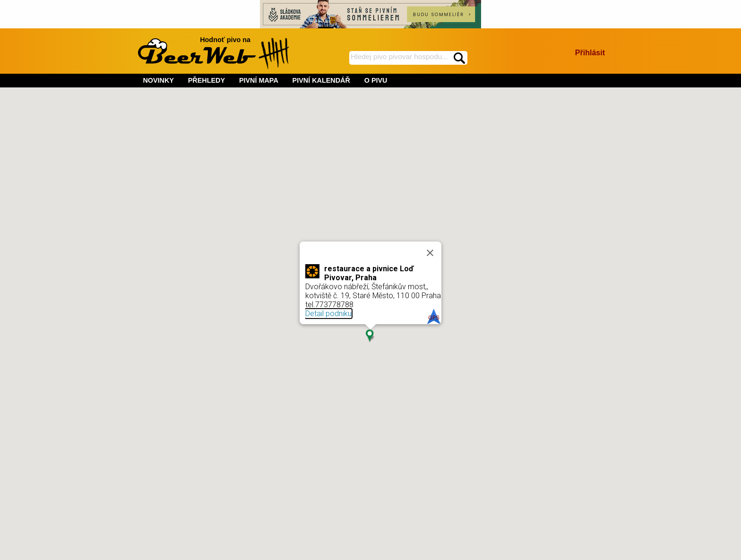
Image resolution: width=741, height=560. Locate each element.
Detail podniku (328, 314)
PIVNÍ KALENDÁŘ (321, 80)
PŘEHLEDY (207, 80)
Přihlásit (590, 53)
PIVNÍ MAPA (259, 80)
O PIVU (376, 80)
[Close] (430, 253)
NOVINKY (158, 80)
